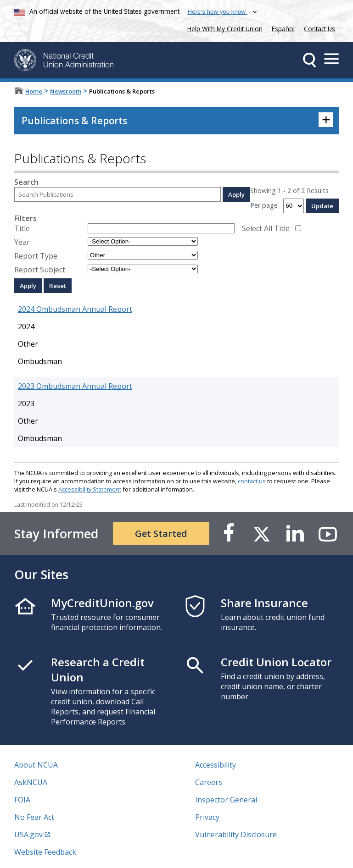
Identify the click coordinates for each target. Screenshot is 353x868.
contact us (252, 481)
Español (283, 29)
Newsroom (66, 91)
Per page (264, 205)
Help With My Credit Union (223, 28)
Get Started (161, 534)
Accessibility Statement (90, 489)
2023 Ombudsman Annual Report (75, 386)
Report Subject (40, 270)
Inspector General (226, 800)
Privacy (207, 817)
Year (22, 242)
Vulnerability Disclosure (236, 835)
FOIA (22, 800)
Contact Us (319, 29)
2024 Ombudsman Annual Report (75, 309)
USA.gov (28, 835)
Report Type (36, 256)
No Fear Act (34, 817)
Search (26, 182)
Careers (209, 782)
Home (34, 91)
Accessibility (216, 765)
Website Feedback (45, 852)
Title (22, 228)
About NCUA (36, 765)
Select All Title (266, 228)
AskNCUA (31, 782)
